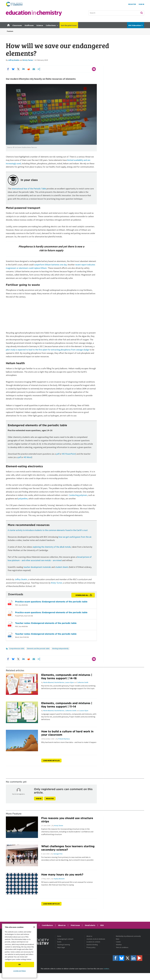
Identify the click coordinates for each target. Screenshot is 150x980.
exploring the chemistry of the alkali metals (52, 547)
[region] (19, 951)
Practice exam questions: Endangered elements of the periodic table (51, 602)
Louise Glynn (69, 682)
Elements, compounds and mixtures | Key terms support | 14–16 (67, 677)
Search (142, 13)
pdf (58, 454)
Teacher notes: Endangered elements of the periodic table (46, 623)
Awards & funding (92, 945)
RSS (102, 925)
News (118, 939)
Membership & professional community (128, 936)
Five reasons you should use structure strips (67, 820)
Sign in (39, 799)
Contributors (47, 925)
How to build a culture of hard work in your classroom (67, 733)
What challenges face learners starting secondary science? (68, 848)
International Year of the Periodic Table (29, 189)
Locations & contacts (93, 942)
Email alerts (90, 925)
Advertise (119, 945)
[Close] (34, 927)
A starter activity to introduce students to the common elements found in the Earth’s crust (48, 530)
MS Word (27, 457)
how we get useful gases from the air (75, 537)
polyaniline (23, 499)
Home (59, 936)
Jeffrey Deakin (14, 60)
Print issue (75, 925)
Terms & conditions (122, 947)
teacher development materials (37, 567)
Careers (118, 942)
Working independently (60, 648)
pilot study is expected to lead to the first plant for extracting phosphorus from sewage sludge (48, 350)
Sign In (141, 4)
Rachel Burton (59, 682)
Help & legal (61, 947)
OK (20, 964)
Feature (10, 31)
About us (62, 925)
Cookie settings (20, 971)
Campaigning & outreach (65, 939)
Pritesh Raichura (64, 739)
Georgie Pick (58, 854)
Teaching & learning (64, 945)
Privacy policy (91, 947)
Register (132, 4)
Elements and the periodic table (38, 648)
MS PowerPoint (69, 454)
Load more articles (51, 761)
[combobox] (116, 13)
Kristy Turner (28, 60)
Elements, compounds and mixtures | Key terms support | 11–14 (67, 705)
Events (59, 942)
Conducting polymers (78, 495)
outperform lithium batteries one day (50, 265)
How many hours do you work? (62, 874)
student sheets (62, 567)
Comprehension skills (17, 648)
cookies (106, 969)
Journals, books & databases (96, 939)
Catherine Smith (83, 682)
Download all (82, 595)
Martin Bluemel (49, 682)
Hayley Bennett (59, 879)
